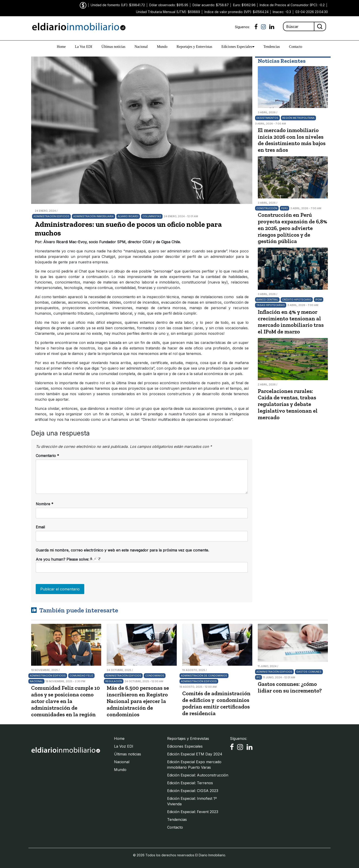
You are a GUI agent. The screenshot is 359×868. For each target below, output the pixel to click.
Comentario (47, 456)
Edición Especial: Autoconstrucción (198, 775)
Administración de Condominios (204, 676)
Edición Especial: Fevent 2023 (193, 812)
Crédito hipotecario (297, 300)
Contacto (296, 47)
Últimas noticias (113, 47)
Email (40, 527)
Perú (284, 208)
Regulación (114, 681)
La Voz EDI (84, 47)
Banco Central (267, 300)
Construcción (267, 208)
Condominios (155, 676)
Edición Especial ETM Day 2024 (195, 754)
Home (61, 47)
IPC (258, 677)
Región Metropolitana (298, 118)
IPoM (319, 300)
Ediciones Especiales (238, 47)
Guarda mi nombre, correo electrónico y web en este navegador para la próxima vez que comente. (122, 550)
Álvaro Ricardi (128, 216)
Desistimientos (267, 118)
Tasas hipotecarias (271, 305)
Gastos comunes (309, 672)
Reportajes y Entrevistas (194, 47)
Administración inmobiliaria (94, 216)
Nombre (45, 504)
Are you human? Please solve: (142, 565)
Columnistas (152, 216)
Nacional (141, 47)
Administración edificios (51, 216)
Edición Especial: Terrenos (190, 783)
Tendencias (272, 47)
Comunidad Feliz (81, 676)
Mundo (162, 47)
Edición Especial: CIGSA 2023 (193, 791)
